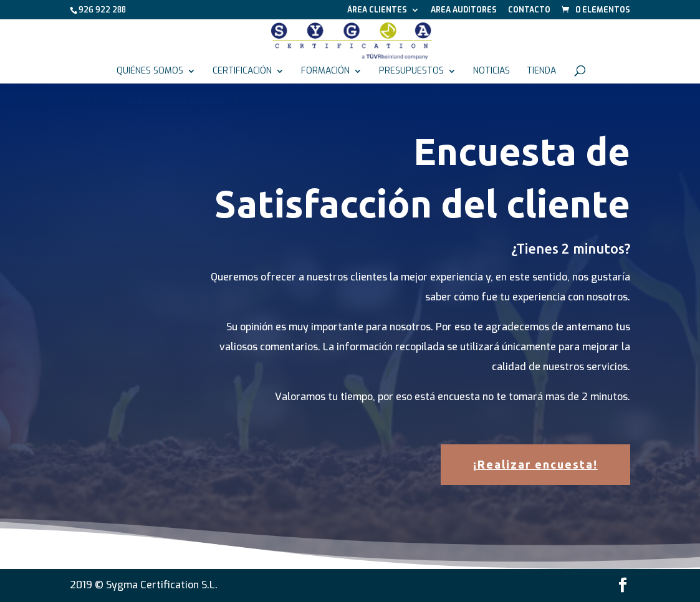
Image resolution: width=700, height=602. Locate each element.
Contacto (529, 11)
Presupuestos (411, 72)
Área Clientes (377, 11)
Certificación (242, 72)
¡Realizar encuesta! (535, 464)
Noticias (491, 72)
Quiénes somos (150, 72)
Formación (325, 72)
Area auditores (464, 11)
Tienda (541, 72)
